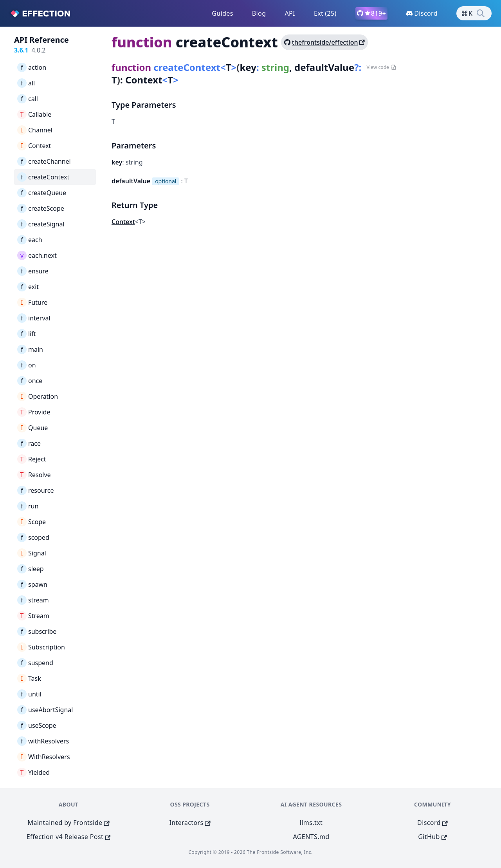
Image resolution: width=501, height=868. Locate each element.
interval (34, 318)
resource (36, 490)
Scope (32, 522)
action (32, 67)
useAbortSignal (45, 710)
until (29, 694)
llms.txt (311, 823)
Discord (433, 823)
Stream (33, 616)
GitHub (433, 837)
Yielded (33, 772)
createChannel (44, 161)
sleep (31, 569)
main (30, 349)
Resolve (34, 475)
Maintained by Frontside (69, 823)
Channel (35, 130)
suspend (35, 663)
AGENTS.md (311, 837)
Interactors (190, 823)
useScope (37, 725)
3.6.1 (21, 50)
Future (32, 302)
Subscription (41, 647)
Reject (32, 459)
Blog (259, 13)
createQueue (42, 193)
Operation (38, 396)
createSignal (41, 224)
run (28, 506)
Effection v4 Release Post (69, 837)
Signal (32, 553)
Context (34, 146)
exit (28, 287)
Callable (34, 114)
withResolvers (43, 741)
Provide (34, 412)
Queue (32, 428)
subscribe (37, 631)
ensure (33, 271)
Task (29, 678)
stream (33, 600)
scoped (33, 537)
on (27, 365)
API (290, 13)
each (30, 240)
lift (27, 334)
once (30, 381)
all (26, 83)
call (28, 99)
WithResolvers (44, 757)
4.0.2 (38, 50)
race (29, 443)
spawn (32, 584)
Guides (223, 13)
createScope (41, 208)
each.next (37, 255)
